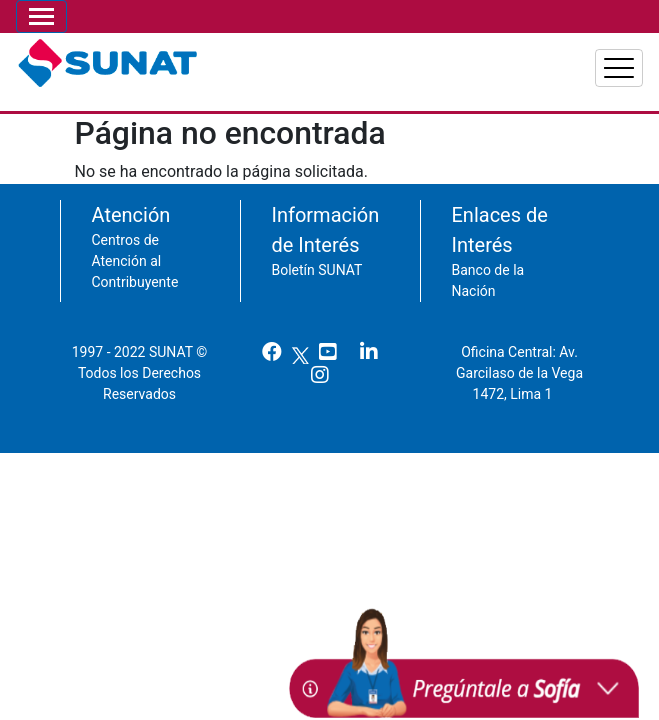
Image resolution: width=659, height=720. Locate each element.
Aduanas (591, 60)
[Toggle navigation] (41, 16)
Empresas (484, 60)
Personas (375, 60)
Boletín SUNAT (317, 260)
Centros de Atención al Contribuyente (135, 251)
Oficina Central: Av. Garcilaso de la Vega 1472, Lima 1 (519, 363)
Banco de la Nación (488, 270)
